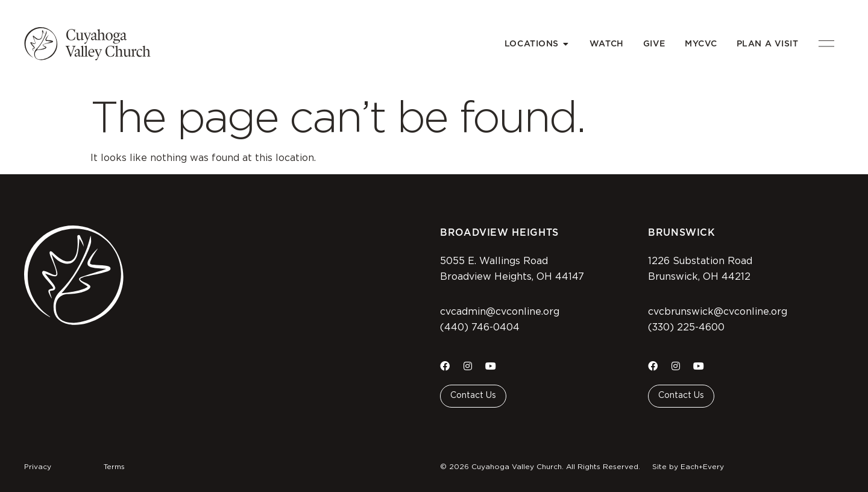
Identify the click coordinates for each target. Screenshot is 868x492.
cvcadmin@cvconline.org (500, 312)
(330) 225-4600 (686, 327)
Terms (114, 467)
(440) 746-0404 (480, 327)
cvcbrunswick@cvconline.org (718, 312)
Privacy (38, 467)
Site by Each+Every (688, 467)
